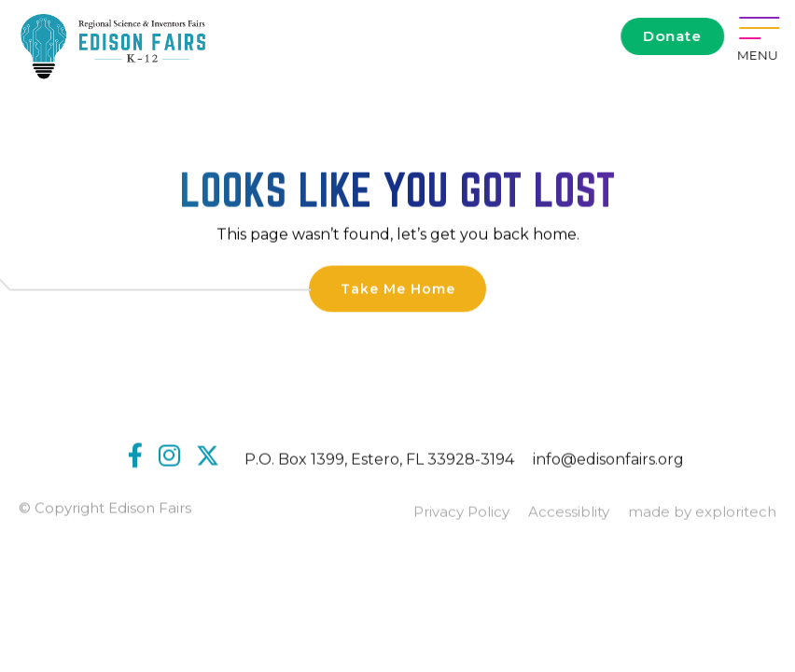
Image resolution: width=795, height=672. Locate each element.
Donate (673, 36)
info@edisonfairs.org (608, 461)
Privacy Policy (461, 514)
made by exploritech (702, 514)
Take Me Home (398, 289)
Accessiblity (569, 514)
